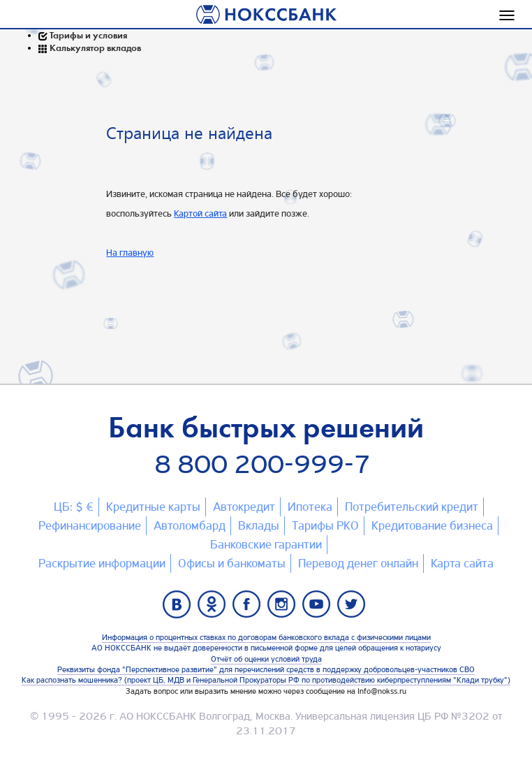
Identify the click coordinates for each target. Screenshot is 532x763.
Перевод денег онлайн (358, 563)
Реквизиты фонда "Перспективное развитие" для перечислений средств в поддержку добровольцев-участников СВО (266, 669)
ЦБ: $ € (74, 507)
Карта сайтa (462, 563)
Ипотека (310, 507)
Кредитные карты (153, 507)
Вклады (259, 525)
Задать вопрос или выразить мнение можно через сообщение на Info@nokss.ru (266, 691)
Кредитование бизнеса (432, 525)
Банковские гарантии (266, 544)
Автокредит (244, 507)
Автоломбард (190, 525)
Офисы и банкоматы (232, 563)
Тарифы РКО (325, 525)
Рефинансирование (90, 525)
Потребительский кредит (412, 507)
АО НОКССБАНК (158, 716)
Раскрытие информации (102, 563)
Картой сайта (200, 213)
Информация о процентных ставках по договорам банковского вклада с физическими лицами (266, 637)
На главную (130, 252)
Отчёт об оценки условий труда (266, 659)
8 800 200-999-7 (263, 464)
